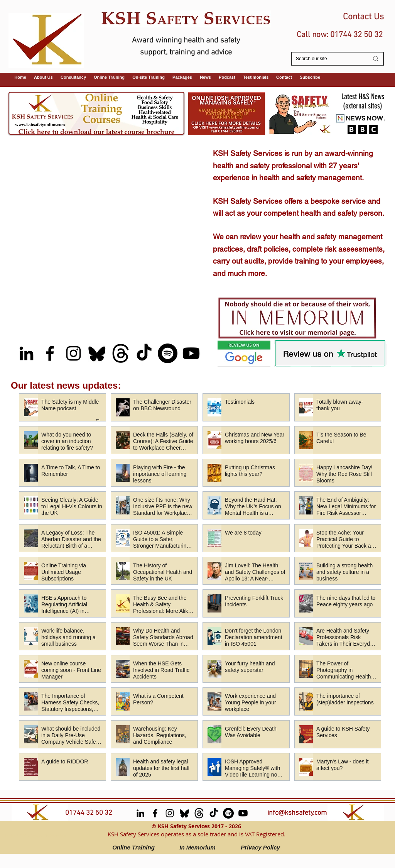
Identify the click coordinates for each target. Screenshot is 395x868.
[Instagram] (73, 353)
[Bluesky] (97, 353)
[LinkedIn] (26, 353)
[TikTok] (144, 353)
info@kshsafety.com (297, 813)
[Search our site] (326, 59)
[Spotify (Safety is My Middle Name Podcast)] (168, 353)
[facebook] (50, 353)
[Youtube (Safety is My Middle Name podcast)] (191, 353)
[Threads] (121, 353)
